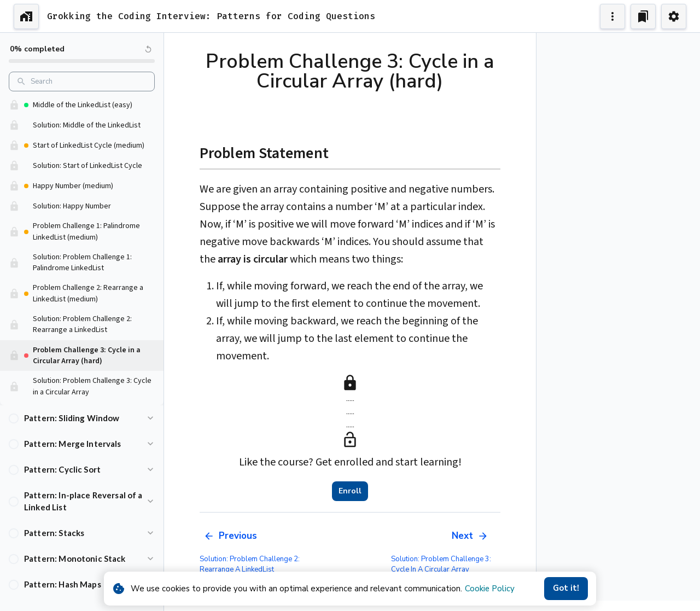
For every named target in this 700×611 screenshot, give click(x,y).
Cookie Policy (490, 589)
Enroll (350, 491)
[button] (82, 418)
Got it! (566, 589)
